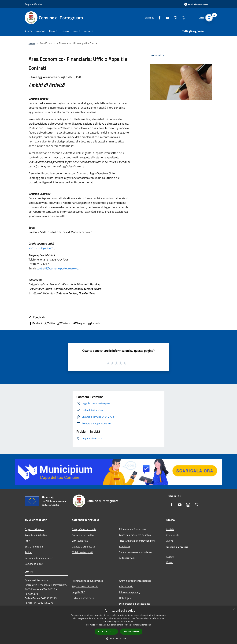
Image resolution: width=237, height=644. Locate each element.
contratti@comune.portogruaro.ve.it (58, 268)
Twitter (49, 323)
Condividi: (37, 317)
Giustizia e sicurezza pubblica (135, 535)
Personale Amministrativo (39, 558)
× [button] (233, 609)
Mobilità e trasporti (82, 552)
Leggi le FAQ (79, 592)
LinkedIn (94, 323)
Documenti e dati (34, 564)
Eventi (170, 562)
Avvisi (170, 541)
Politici (28, 552)
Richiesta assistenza (83, 598)
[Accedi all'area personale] (196, 4)
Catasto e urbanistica (83, 547)
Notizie (170, 529)
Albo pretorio (126, 586)
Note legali (125, 598)
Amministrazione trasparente (135, 581)
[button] (118, 639)
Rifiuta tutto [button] (131, 631)
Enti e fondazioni (34, 547)
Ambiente (124, 546)
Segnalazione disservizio (85, 586)
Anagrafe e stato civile (84, 529)
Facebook (35, 323)
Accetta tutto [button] (106, 631)
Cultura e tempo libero (84, 535)
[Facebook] (156, 18)
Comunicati (172, 535)
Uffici (28, 541)
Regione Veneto (33, 4)
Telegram (79, 323)
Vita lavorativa (80, 541)
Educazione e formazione (133, 529)
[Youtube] (164, 18)
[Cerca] (208, 18)
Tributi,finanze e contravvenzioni (137, 541)
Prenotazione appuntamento (87, 581)
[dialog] (118, 625)
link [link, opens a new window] (149, 625)
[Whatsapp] (180, 18)
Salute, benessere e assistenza (136, 552)
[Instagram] (172, 18)
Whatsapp (64, 323)
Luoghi (170, 557)
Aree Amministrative (36, 535)
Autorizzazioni (127, 558)
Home (32, 43)
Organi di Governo (35, 529)
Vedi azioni (158, 55)
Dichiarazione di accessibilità (135, 604)
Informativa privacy (130, 592)
